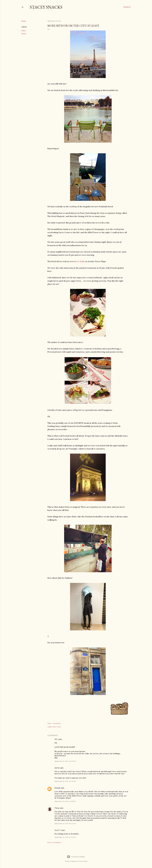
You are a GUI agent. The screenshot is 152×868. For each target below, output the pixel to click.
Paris (23, 31)
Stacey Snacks (46, 7)
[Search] (127, 7)
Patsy (57, 808)
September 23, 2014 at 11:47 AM (65, 781)
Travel (24, 34)
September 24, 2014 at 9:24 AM (65, 824)
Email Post (57, 723)
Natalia (57, 788)
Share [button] (24, 21)
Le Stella (81, 261)
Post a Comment (54, 843)
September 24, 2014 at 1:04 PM (65, 837)
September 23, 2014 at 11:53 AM (65, 801)
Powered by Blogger (76, 857)
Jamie (57, 768)
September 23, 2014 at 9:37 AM (65, 761)
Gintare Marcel (82, 861)
